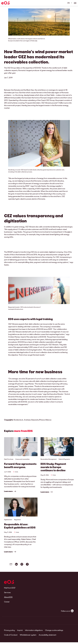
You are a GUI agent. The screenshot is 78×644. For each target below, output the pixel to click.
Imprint (20, 632)
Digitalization (8, 520)
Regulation (17, 520)
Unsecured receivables (22, 459)
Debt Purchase (9, 459)
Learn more (8, 491)
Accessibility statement (47, 637)
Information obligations (34, 632)
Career (7, 603)
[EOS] (5, 3)
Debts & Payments (64, 459)
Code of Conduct (11, 637)
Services (7, 594)
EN (69, 3)
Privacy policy (9, 632)
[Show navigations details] (75, 3)
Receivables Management (49, 459)
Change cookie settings (54, 632)
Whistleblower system (28, 637)
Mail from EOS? (10, 589)
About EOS (8, 599)
